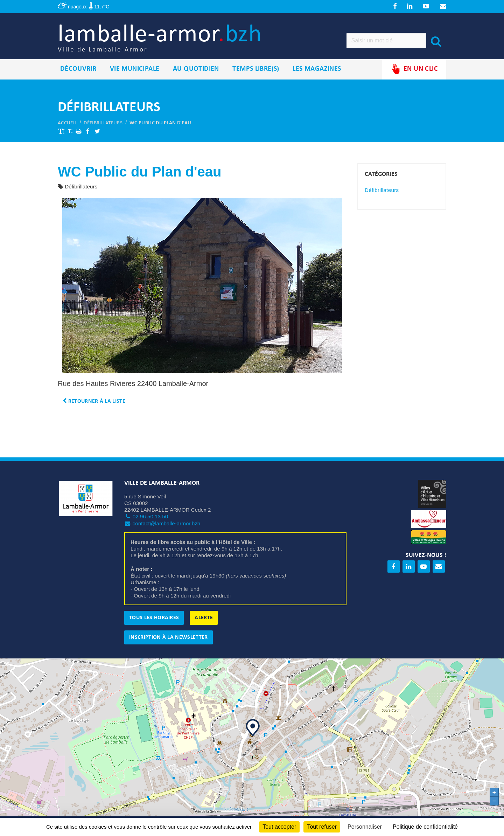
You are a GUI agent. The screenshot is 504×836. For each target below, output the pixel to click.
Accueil (67, 123)
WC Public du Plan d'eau (160, 123)
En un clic (414, 70)
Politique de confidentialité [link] (425, 827)
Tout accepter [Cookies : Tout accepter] (279, 827)
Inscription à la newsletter (169, 638)
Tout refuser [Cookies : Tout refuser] (322, 827)
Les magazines (317, 70)
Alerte (204, 619)
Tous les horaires (154, 619)
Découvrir (78, 70)
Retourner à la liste (94, 402)
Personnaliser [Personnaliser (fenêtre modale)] (365, 827)
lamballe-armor (162, 39)
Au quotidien (196, 70)
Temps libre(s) (256, 70)
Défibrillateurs (103, 123)
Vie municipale (135, 70)
